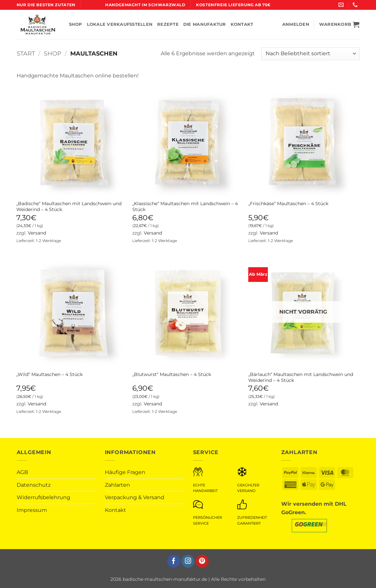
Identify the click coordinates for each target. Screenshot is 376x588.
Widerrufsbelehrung (43, 497)
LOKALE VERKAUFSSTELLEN (120, 24)
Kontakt (115, 510)
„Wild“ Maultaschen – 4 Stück (49, 374)
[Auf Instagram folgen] (188, 561)
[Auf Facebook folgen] (174, 561)
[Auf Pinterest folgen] (202, 561)
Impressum (32, 510)
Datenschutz (34, 485)
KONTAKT (242, 24)
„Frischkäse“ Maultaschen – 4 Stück (288, 204)
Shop (53, 53)
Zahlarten (117, 485)
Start (26, 53)
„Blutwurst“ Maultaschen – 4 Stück (172, 374)
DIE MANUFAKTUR (205, 24)
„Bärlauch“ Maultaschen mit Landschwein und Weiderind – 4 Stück (301, 377)
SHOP (76, 24)
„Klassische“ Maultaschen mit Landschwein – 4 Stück (185, 207)
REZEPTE (168, 24)
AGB (22, 472)
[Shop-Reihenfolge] (310, 54)
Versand (37, 233)
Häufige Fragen (125, 472)
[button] (339, 24)
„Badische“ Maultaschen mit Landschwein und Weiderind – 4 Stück (69, 207)
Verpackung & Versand (135, 497)
